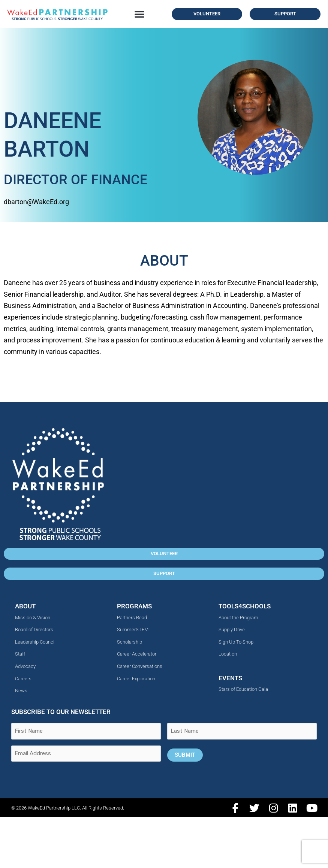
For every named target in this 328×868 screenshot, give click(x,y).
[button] (139, 14)
